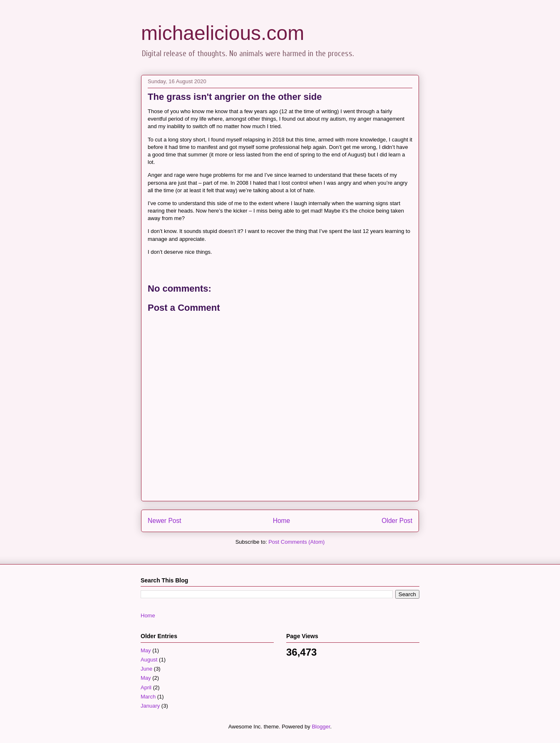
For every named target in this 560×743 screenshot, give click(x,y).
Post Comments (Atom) (296, 542)
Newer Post (165, 521)
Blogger (321, 727)
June (146, 669)
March (148, 697)
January (150, 706)
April (146, 687)
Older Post (397, 521)
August (149, 660)
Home (282, 521)
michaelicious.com (223, 33)
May (146, 650)
